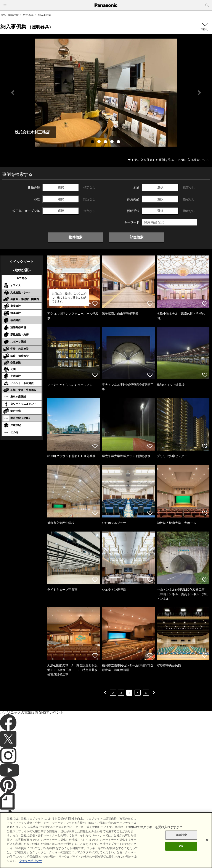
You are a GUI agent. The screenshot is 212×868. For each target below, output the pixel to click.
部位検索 (137, 237)
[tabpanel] (106, 93)
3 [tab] (106, 142)
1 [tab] (93, 142)
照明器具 (28, 15)
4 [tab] (112, 142)
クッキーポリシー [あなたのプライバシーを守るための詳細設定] (31, 864)
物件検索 (75, 237)
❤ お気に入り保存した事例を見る (151, 160)
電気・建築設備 (10, 15)
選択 (61, 187)
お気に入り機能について (195, 160)
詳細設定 (181, 838)
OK (181, 849)
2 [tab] (100, 142)
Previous (13, 93)
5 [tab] (119, 142)
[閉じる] (207, 843)
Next (199, 93)
